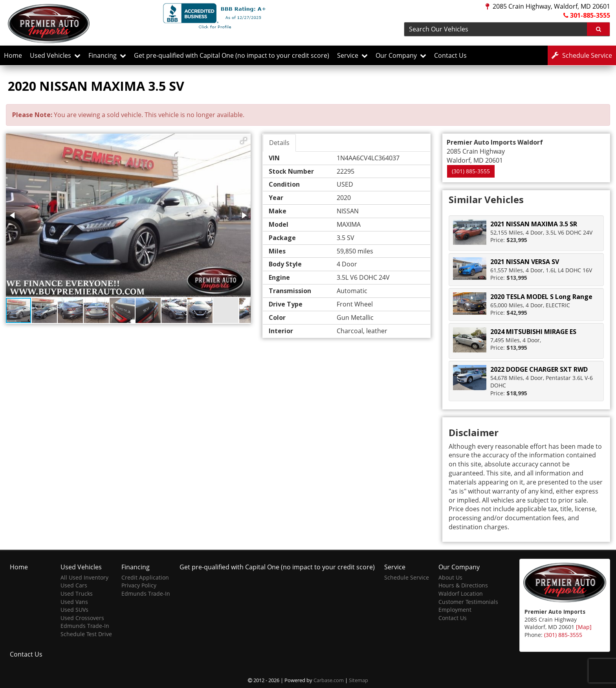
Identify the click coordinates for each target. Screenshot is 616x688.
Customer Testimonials (468, 602)
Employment (455, 610)
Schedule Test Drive (86, 634)
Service (352, 55)
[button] (244, 141)
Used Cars (74, 585)
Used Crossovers (82, 618)
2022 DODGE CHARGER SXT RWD (539, 369)
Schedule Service (407, 577)
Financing (107, 55)
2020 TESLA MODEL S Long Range (541, 297)
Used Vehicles (55, 55)
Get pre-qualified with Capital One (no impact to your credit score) (232, 55)
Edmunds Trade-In (85, 626)
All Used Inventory (84, 577)
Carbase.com (329, 680)
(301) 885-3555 (471, 171)
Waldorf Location (461, 594)
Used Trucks (77, 594)
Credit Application (145, 577)
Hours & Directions (463, 585)
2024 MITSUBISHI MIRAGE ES (533, 332)
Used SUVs (74, 610)
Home (13, 55)
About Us (450, 577)
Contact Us (450, 55)
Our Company (401, 55)
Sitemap (358, 680)
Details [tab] (279, 143)
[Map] (584, 627)
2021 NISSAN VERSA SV (525, 262)
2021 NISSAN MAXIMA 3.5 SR (534, 224)
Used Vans (74, 602)
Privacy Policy (139, 585)
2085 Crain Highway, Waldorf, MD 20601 (548, 6)
